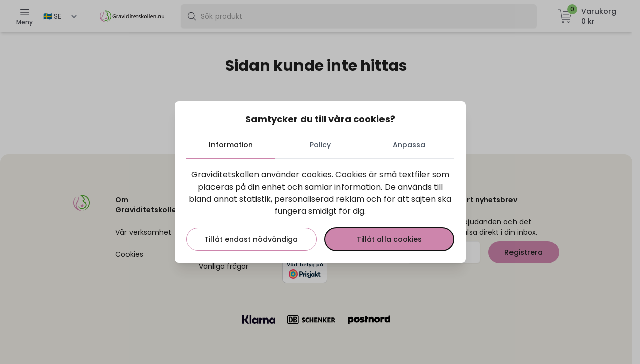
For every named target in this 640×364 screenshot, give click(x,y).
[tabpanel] (320, 210)
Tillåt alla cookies (389, 239)
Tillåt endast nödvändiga (252, 239)
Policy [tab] (320, 145)
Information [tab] (231, 145)
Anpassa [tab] (409, 145)
